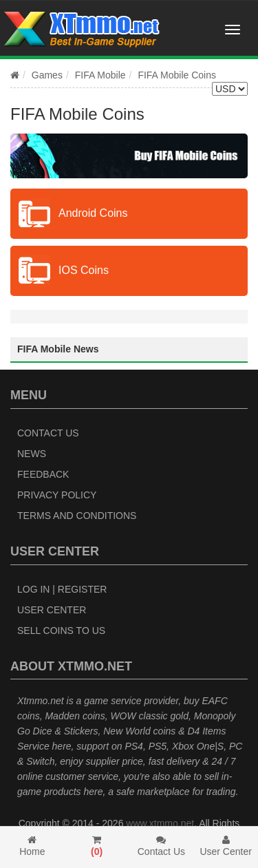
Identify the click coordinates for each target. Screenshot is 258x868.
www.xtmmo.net (160, 823)
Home (32, 846)
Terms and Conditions (77, 516)
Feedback (43, 474)
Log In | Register (62, 589)
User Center (52, 610)
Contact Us (48, 433)
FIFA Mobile (100, 75)
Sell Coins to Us (61, 631)
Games (47, 75)
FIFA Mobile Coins (177, 75)
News (32, 454)
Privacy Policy (57, 495)
